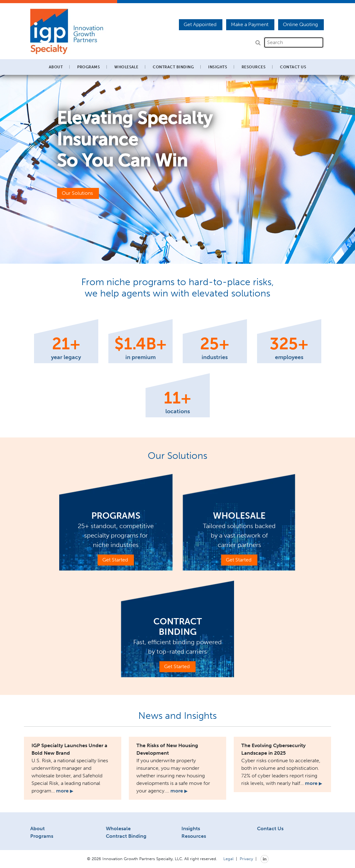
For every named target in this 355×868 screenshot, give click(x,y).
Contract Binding (173, 67)
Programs (42, 836)
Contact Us (293, 67)
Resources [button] (254, 67)
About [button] (56, 67)
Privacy (246, 859)
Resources (194, 836)
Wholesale (118, 829)
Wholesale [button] (126, 67)
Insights (218, 67)
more (65, 791)
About (37, 829)
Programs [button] (89, 67)
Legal (228, 859)
